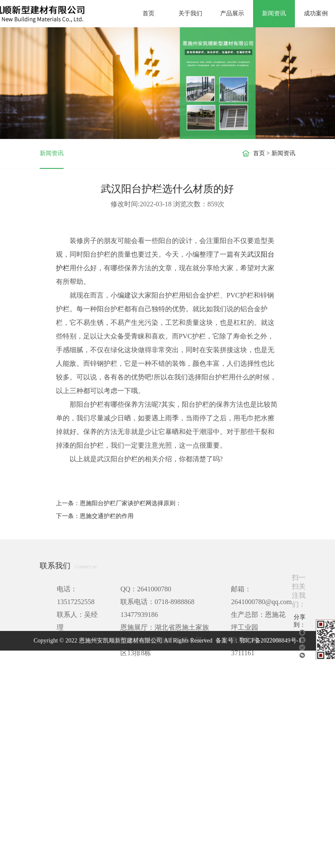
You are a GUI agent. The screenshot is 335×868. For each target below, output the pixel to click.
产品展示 (232, 13)
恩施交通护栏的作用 (107, 516)
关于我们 (190, 13)
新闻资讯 (274, 13)
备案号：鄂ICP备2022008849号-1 (258, 641)
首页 (149, 13)
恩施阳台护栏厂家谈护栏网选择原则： (131, 503)
